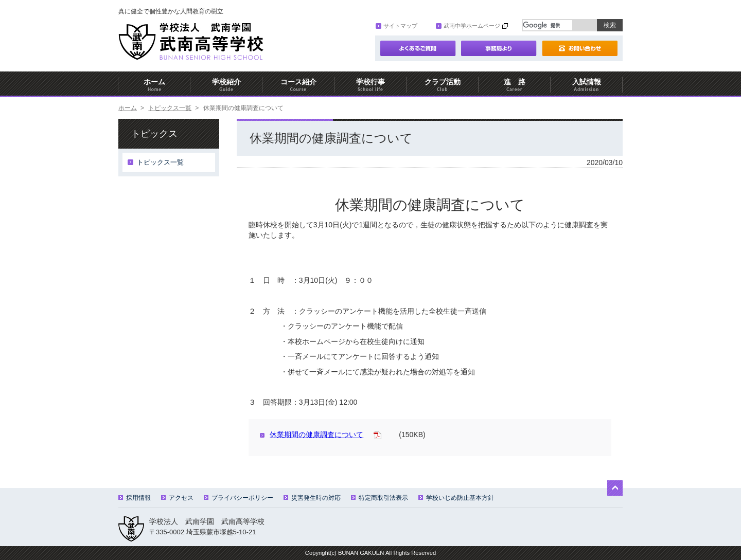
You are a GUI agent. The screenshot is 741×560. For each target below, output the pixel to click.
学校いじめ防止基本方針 (456, 498)
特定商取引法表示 (380, 498)
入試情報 (587, 85)
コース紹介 (298, 85)
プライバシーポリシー (239, 498)
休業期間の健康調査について (312, 435)
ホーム (154, 85)
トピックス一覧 (170, 108)
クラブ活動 (443, 85)
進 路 (515, 85)
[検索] (548, 25)
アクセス (177, 498)
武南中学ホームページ (468, 26)
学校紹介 (226, 85)
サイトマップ (396, 26)
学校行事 (370, 85)
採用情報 (135, 498)
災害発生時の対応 (312, 498)
